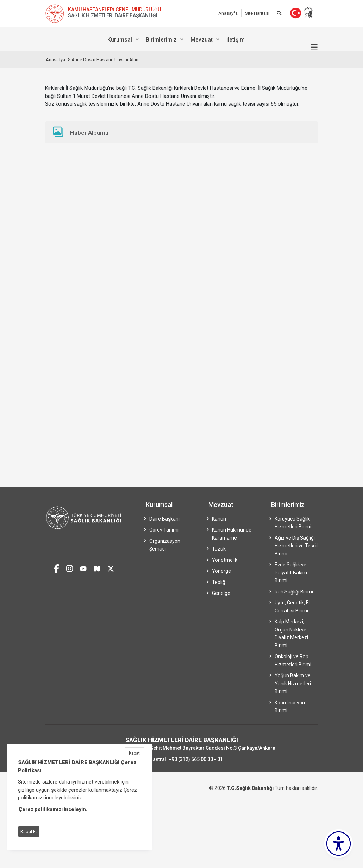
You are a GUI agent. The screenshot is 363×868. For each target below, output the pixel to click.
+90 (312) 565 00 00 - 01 (196, 759)
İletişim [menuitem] (236, 40)
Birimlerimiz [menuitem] (161, 40)
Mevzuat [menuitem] (202, 40)
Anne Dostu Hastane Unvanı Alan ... (107, 60)
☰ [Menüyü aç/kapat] (314, 48)
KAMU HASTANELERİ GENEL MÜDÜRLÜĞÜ (114, 10)
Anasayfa (228, 13)
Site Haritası (257, 13)
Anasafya (55, 60)
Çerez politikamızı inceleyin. (53, 809)
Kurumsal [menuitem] (120, 40)
